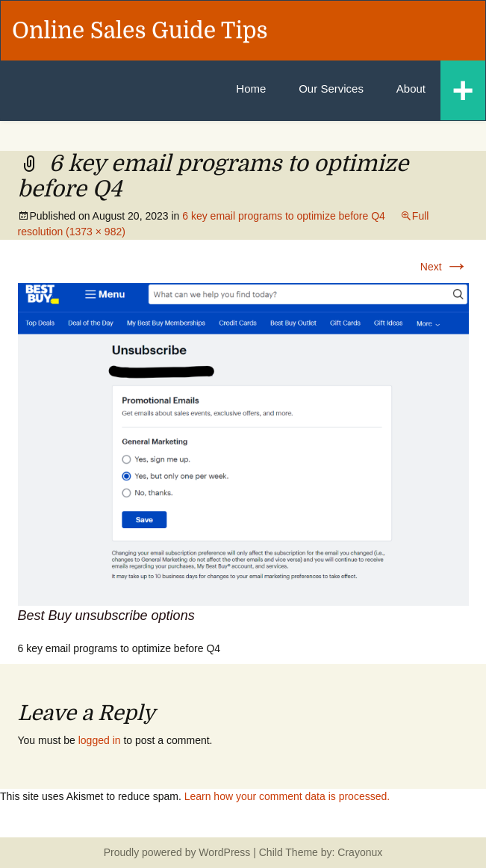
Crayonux (358, 852)
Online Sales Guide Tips (140, 31)
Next (445, 267)
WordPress (224, 852)
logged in (100, 740)
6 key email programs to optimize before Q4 (284, 216)
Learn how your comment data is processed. (287, 796)
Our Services (331, 89)
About (411, 89)
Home (251, 89)
